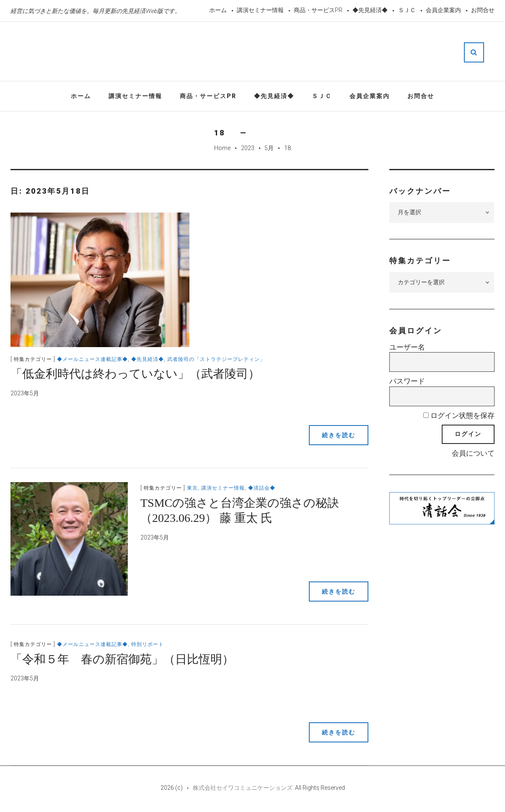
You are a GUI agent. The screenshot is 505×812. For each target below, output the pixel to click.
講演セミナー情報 (260, 10)
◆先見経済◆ (370, 10)
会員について (473, 453)
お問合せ (483, 10)
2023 (248, 148)
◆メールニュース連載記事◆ (92, 359)
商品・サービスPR (318, 10)
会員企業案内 (443, 10)
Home (222, 148)
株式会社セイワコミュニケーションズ (243, 788)
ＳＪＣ (407, 10)
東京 (192, 488)
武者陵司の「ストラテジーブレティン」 (216, 359)
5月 (269, 148)
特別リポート (148, 644)
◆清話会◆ (262, 488)
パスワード (407, 381)
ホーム (218, 10)
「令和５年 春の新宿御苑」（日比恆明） (122, 659)
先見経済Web (258, 52)
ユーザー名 (407, 347)
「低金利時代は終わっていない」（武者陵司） (135, 374)
